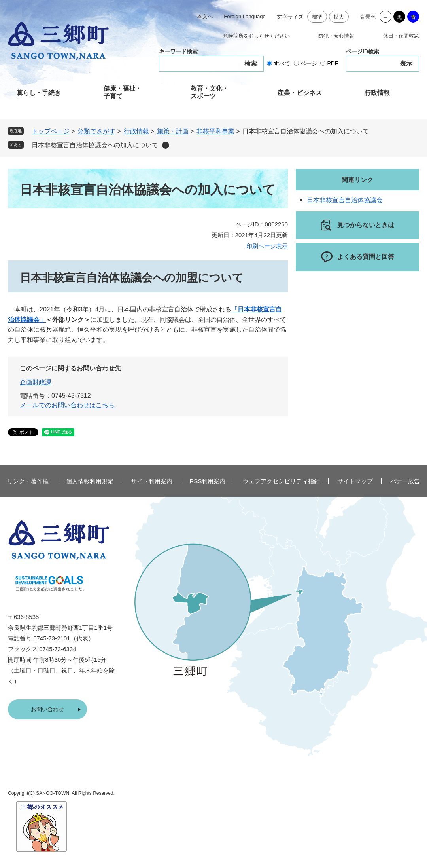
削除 (166, 145)
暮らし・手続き (39, 93)
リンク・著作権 (28, 481)
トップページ (51, 131)
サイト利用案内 (152, 481)
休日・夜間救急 (401, 36)
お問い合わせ (47, 709)
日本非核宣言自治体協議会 (345, 200)
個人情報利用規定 (90, 481)
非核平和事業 (215, 131)
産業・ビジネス (300, 93)
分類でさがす (96, 131)
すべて (282, 63)
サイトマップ (355, 481)
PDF (333, 63)
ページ (309, 63)
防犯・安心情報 (336, 36)
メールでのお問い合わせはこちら (67, 405)
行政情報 (377, 93)
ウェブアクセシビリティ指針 (281, 481)
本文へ (205, 16)
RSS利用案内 (208, 481)
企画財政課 (36, 382)
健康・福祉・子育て (123, 92)
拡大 (339, 17)
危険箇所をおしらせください (256, 36)
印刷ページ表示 (267, 246)
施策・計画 (173, 131)
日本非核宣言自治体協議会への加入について (95, 145)
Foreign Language (245, 16)
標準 (317, 17)
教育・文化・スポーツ (210, 92)
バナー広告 (405, 481)
